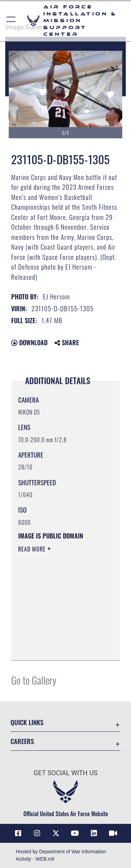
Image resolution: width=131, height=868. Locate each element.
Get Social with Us (65, 773)
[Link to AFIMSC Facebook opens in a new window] (18, 833)
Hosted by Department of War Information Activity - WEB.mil (61, 855)
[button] (11, 21)
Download (29, 342)
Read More (33, 549)
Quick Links (27, 722)
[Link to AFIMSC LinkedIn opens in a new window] (94, 833)
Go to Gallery (34, 680)
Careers (22, 741)
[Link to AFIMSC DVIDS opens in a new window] (113, 833)
